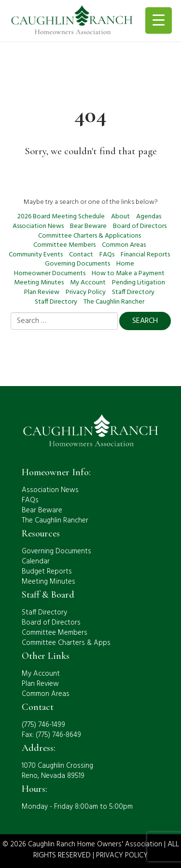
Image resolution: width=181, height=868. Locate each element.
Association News (38, 226)
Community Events (36, 255)
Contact (81, 255)
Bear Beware (88, 226)
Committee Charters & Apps (66, 643)
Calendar (36, 561)
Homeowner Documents (50, 274)
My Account (88, 283)
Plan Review (42, 292)
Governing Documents (77, 264)
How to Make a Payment (128, 274)
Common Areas (124, 245)
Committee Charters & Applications (90, 236)
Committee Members (64, 245)
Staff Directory (133, 292)
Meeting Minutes (39, 283)
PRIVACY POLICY (122, 855)
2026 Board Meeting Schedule (61, 217)
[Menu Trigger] (159, 20)
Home (125, 264)
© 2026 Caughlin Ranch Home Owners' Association (82, 844)
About (120, 217)
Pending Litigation (139, 283)
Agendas (149, 217)
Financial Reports (145, 255)
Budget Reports (47, 572)
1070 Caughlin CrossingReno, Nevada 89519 (57, 771)
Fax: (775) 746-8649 (51, 735)
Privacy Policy (86, 292)
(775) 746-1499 (43, 725)
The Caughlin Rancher (114, 302)
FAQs (107, 255)
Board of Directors (140, 226)
